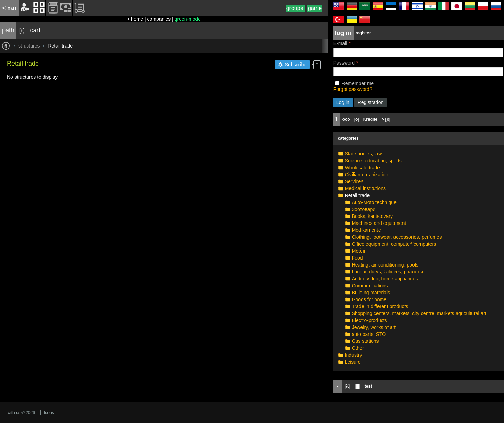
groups (296, 8)
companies (159, 19)
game (315, 8)
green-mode (188, 19)
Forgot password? (353, 89)
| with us (13, 413)
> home (135, 19)
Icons (49, 413)
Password (344, 63)
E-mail (340, 43)
